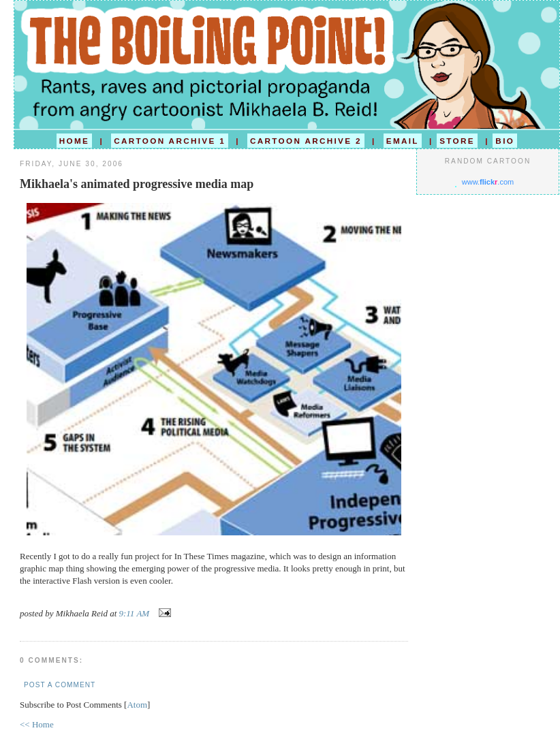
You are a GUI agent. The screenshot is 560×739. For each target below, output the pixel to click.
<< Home (37, 724)
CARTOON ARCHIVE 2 (306, 141)
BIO (505, 141)
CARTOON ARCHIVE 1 (170, 141)
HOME (74, 141)
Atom (137, 705)
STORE (457, 141)
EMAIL (403, 141)
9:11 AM (136, 613)
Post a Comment (60, 685)
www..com (488, 182)
